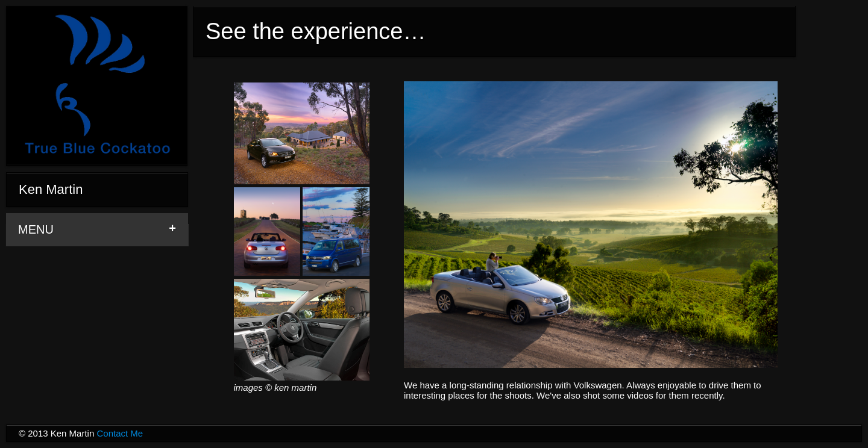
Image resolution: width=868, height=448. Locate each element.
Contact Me (120, 433)
